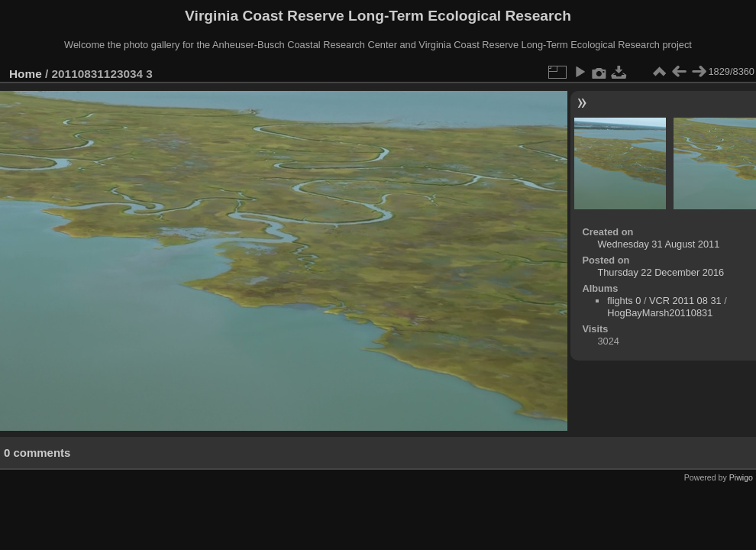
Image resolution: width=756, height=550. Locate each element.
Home (26, 74)
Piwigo (741, 477)
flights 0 (624, 301)
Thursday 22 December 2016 (661, 272)
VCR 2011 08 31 (685, 301)
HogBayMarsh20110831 (660, 313)
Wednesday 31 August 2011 (658, 244)
